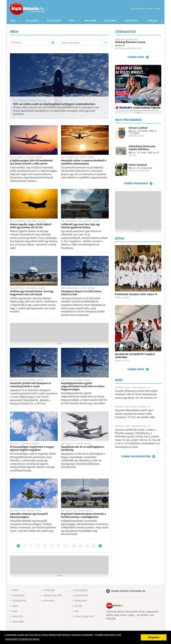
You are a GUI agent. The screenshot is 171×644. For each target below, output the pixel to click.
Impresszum (81, 601)
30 (74, 546)
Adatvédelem (81, 596)
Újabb (18, 546)
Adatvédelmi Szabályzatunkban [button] (22, 639)
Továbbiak (153, 21)
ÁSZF (77, 611)
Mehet (53, 43)
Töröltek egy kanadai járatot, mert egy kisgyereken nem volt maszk (32, 293)
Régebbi (100, 546)
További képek (136, 369)
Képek (72, 21)
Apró (15, 611)
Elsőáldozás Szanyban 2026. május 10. (136, 294)
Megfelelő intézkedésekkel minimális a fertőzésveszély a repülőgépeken (84, 516)
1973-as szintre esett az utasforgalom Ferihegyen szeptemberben (54, 104)
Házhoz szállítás (52, 596)
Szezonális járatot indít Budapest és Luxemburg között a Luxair (30, 385)
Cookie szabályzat (84, 617)
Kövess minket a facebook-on (128, 591)
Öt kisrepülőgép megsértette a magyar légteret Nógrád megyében (32, 449)
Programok (32, 21)
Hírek (13, 21)
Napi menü (49, 601)
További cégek (136, 57)
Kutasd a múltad (138, 128)
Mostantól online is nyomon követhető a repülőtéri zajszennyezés (84, 162)
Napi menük (91, 21)
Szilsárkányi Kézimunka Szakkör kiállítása (142, 148)
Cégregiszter (54, 21)
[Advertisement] (59, 332)
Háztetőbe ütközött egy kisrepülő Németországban (29, 516)
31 (80, 546)
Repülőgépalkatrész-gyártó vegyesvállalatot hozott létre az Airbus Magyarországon (83, 386)
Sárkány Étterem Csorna (130, 42)
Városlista (47, 9)
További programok (136, 183)
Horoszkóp (18, 622)
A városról (49, 590)
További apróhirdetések (136, 457)
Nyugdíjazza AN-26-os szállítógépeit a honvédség (83, 449)
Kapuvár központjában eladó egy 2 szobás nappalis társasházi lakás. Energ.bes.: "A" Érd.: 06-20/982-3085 (135, 414)
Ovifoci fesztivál (138, 165)
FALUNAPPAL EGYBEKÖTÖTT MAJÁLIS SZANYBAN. (135, 356)
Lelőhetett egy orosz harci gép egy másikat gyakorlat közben (80, 226)
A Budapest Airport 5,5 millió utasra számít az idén (81, 293)
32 (87, 546)
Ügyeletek (18, 617)
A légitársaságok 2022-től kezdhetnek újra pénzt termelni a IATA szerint (31, 162)
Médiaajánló (81, 590)
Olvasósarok (132, 21)
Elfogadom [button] (154, 637)
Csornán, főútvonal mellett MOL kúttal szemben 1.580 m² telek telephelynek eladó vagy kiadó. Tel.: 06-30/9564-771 (136, 395)
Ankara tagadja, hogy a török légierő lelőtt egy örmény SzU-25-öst (31, 226)
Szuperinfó (110, 21)
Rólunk (78, 606)
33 (94, 546)
